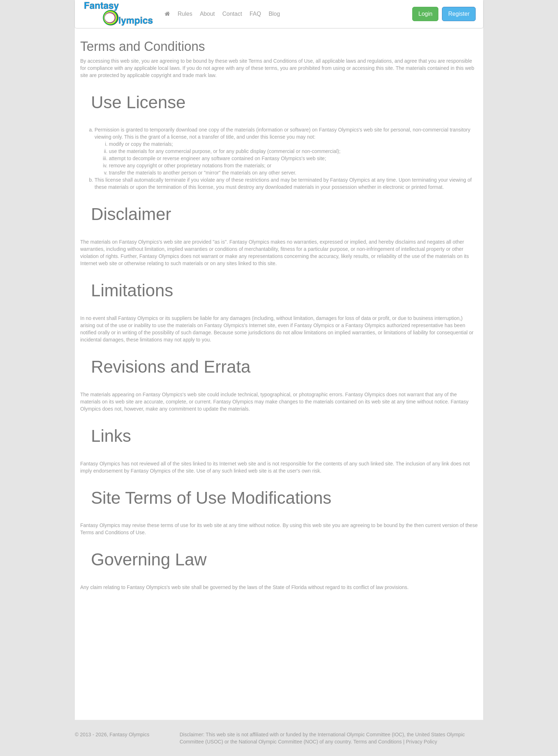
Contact (232, 14)
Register (459, 14)
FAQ (255, 14)
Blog (274, 14)
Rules (185, 14)
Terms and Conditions (377, 742)
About (207, 14)
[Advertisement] (279, 648)
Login (425, 14)
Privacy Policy (421, 742)
